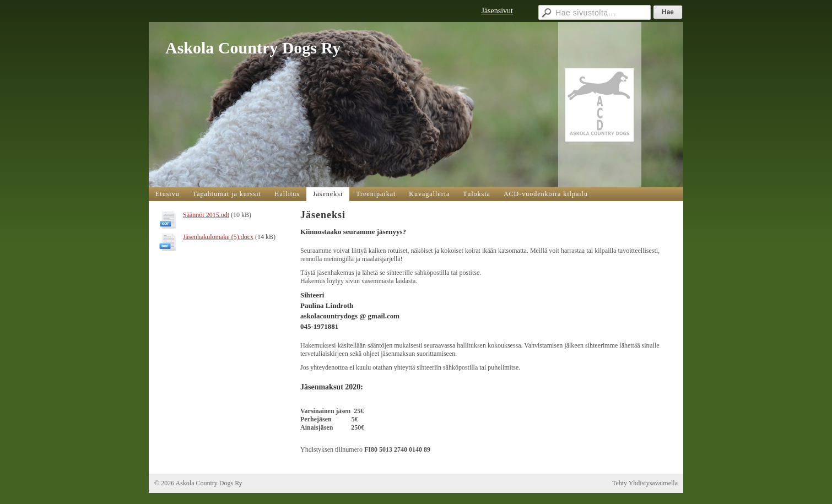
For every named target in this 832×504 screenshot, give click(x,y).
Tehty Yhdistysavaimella (645, 483)
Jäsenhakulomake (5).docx (218, 237)
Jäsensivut (497, 11)
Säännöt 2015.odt (206, 215)
